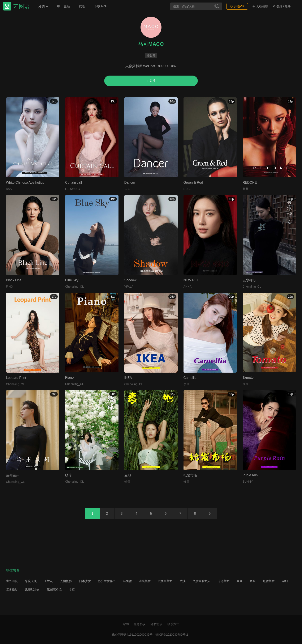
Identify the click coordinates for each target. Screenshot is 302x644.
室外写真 (12, 581)
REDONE (250, 183)
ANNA (188, 287)
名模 (72, 589)
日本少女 (85, 581)
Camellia (190, 378)
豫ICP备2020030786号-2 (172, 635)
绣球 (69, 475)
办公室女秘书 (107, 581)
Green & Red (193, 183)
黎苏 (9, 189)
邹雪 (127, 482)
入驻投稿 (260, 7)
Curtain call (74, 183)
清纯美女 (145, 581)
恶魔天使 (31, 581)
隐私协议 (156, 624)
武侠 (183, 581)
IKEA (128, 378)
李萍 (186, 384)
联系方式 (173, 624)
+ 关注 (151, 81)
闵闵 (246, 384)
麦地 (128, 475)
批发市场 (190, 475)
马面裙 (127, 581)
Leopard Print (16, 378)
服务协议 (140, 624)
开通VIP (237, 6)
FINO (10, 287)
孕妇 (285, 581)
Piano (70, 378)
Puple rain (250, 475)
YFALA (129, 287)
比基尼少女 (32, 589)
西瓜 (253, 581)
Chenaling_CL (75, 287)
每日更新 (64, 6)
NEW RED (191, 280)
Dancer (130, 183)
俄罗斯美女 (165, 581)
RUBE (188, 189)
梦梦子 (247, 189)
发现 (82, 6)
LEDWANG (73, 189)
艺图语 (22, 6)
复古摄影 (12, 589)
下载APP (100, 6)
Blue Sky (72, 280)
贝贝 (127, 189)
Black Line (14, 280)
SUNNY (248, 482)
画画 (240, 581)
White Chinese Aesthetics (25, 183)
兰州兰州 (13, 475)
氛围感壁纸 (54, 589)
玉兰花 (48, 581)
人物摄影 (66, 581)
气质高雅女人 (202, 581)
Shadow (130, 280)
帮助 (126, 624)
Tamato (248, 378)
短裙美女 (269, 581)
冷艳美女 (224, 581)
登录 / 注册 (281, 7)
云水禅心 (249, 280)
